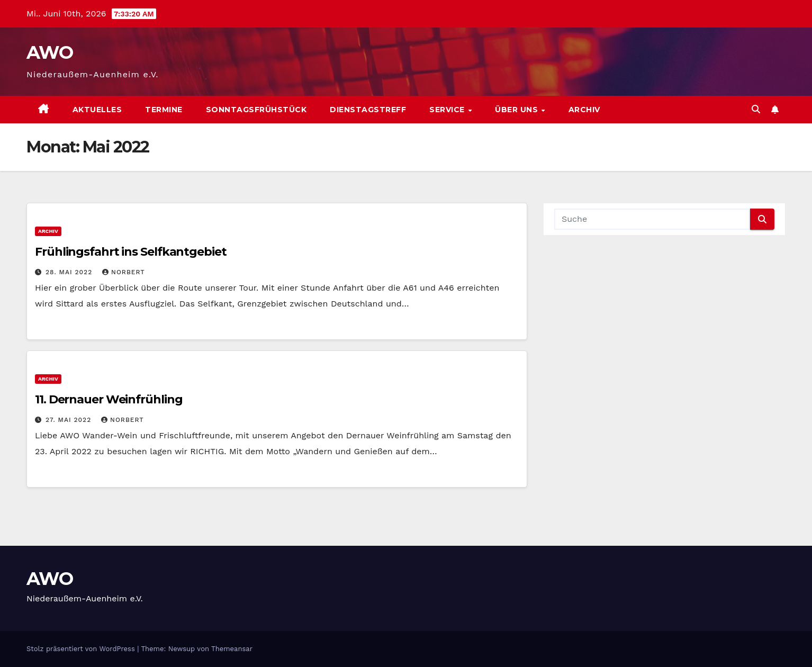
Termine (164, 110)
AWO (49, 52)
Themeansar (232, 649)
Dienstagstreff (368, 110)
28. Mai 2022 (70, 272)
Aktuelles (97, 110)
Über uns (518, 110)
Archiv (584, 110)
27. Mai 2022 (70, 420)
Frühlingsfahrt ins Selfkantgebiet (131, 252)
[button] (756, 109)
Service (448, 110)
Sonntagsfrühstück (256, 110)
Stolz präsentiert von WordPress (82, 649)
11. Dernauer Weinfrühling (109, 399)
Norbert (124, 272)
